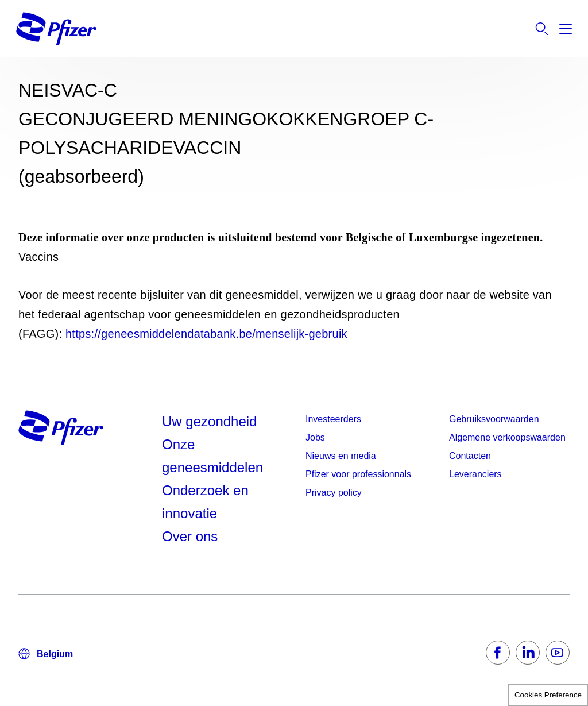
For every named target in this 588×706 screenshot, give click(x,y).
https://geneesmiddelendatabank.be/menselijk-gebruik (206, 334)
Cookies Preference (548, 695)
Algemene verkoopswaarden (507, 437)
